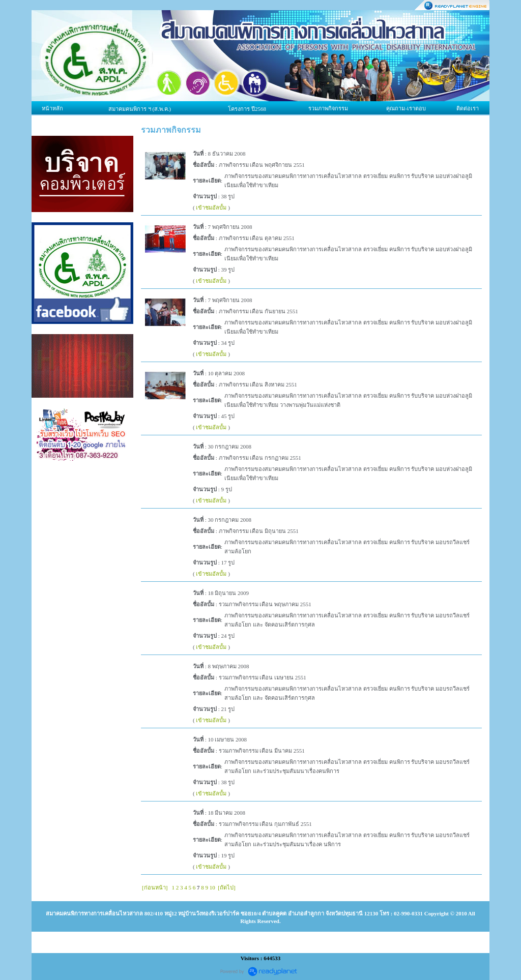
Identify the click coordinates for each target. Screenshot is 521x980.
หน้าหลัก (52, 108)
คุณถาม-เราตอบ (406, 108)
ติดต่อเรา (468, 108)
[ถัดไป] (226, 887)
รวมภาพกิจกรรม (328, 108)
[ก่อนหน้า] (155, 887)
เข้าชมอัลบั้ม (211, 207)
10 (212, 887)
